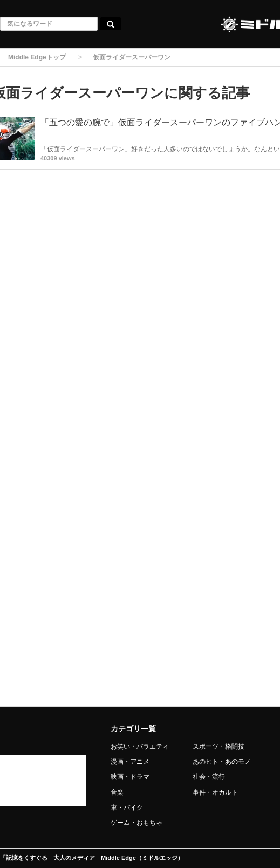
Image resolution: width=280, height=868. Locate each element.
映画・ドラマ (130, 777)
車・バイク (127, 808)
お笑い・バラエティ (140, 746)
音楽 (117, 792)
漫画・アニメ (130, 762)
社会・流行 (209, 777)
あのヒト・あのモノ (222, 762)
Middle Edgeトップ (37, 57)
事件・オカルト (215, 792)
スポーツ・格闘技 (218, 746)
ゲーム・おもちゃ (136, 823)
